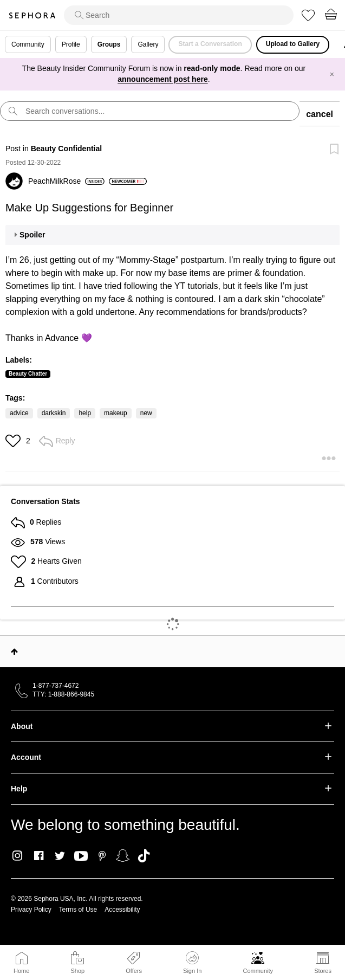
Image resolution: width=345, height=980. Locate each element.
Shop (77, 971)
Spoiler (32, 235)
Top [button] (14, 652)
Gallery (148, 44)
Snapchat (123, 856)
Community (258, 971)
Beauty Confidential (66, 149)
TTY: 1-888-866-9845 (63, 694)
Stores (323, 971)
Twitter (60, 856)
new (146, 413)
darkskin (54, 413)
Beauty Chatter (28, 374)
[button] (14, 441)
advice (19, 413)
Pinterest (102, 856)
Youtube (81, 856)
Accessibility (122, 910)
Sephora (32, 15)
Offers (134, 971)
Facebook (39, 856)
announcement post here (162, 79)
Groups (109, 44)
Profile (71, 44)
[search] (179, 15)
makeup (116, 413)
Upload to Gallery (293, 44)
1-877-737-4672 (56, 686)
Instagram (18, 856)
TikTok (144, 856)
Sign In (192, 963)
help (85, 413)
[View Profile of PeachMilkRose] (66, 181)
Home (21, 971)
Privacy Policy (31, 910)
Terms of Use (78, 910)
